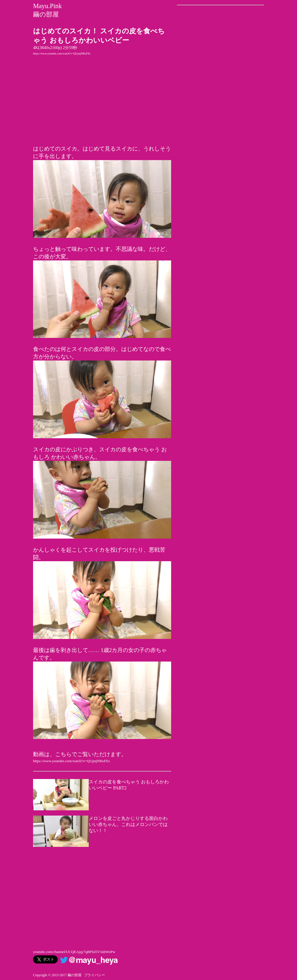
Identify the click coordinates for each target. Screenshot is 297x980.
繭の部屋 (46, 14)
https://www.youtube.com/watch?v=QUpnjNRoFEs (62, 54)
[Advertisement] (102, 898)
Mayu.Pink (47, 6)
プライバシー (95, 975)
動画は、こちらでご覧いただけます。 (80, 754)
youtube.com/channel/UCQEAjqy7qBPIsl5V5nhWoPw (74, 952)
